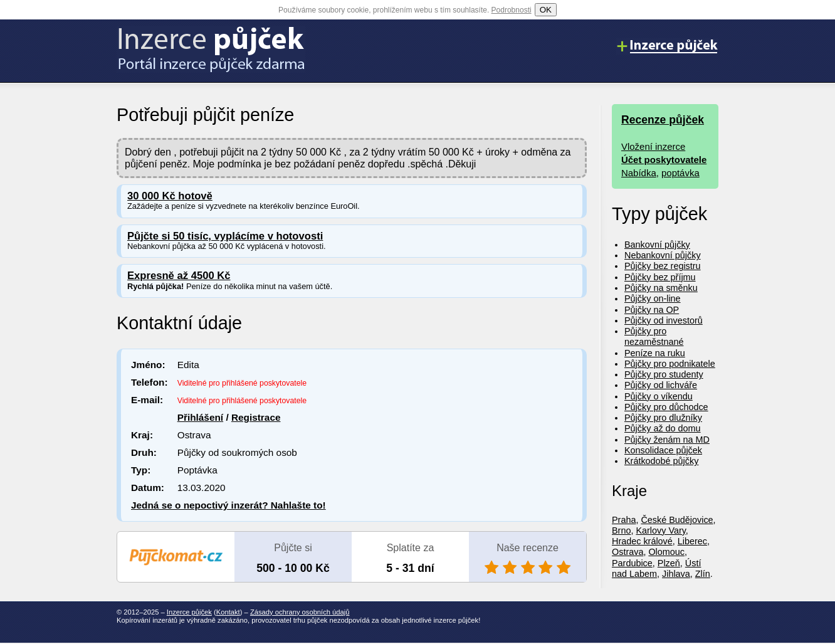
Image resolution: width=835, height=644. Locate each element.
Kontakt (228, 612)
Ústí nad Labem (656, 568)
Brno (621, 531)
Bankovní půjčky (657, 245)
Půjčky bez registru (663, 266)
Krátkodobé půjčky (661, 461)
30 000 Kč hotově (170, 196)
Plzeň (669, 563)
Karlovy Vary (660, 531)
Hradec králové (642, 541)
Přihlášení (200, 417)
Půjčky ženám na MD (667, 440)
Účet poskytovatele (664, 160)
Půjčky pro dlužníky (663, 418)
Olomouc (666, 552)
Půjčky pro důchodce (666, 407)
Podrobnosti (512, 10)
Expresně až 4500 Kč (179, 276)
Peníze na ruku (655, 353)
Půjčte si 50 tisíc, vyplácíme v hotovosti (225, 236)
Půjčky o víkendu (659, 396)
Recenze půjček (663, 120)
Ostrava (628, 552)
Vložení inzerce (653, 146)
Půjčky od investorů (664, 320)
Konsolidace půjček (663, 450)
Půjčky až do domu (663, 428)
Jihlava (676, 574)
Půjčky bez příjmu (660, 277)
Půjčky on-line (653, 298)
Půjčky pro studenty (664, 374)
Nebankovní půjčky (663, 255)
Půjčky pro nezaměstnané (654, 336)
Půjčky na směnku (661, 288)
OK (546, 10)
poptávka (680, 173)
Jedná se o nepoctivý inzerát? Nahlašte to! (228, 505)
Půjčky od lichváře (661, 385)
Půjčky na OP (652, 310)
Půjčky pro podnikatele (670, 364)
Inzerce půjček (189, 612)
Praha (624, 520)
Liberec (692, 541)
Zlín (703, 574)
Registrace (256, 417)
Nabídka (639, 173)
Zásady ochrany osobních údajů (300, 612)
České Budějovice (677, 520)
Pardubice (632, 563)
